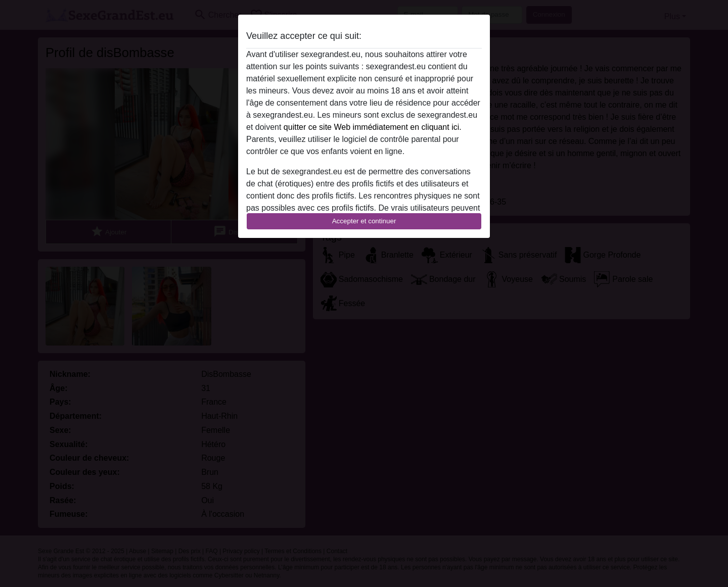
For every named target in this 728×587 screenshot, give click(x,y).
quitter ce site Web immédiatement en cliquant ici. (373, 127)
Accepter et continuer (364, 221)
